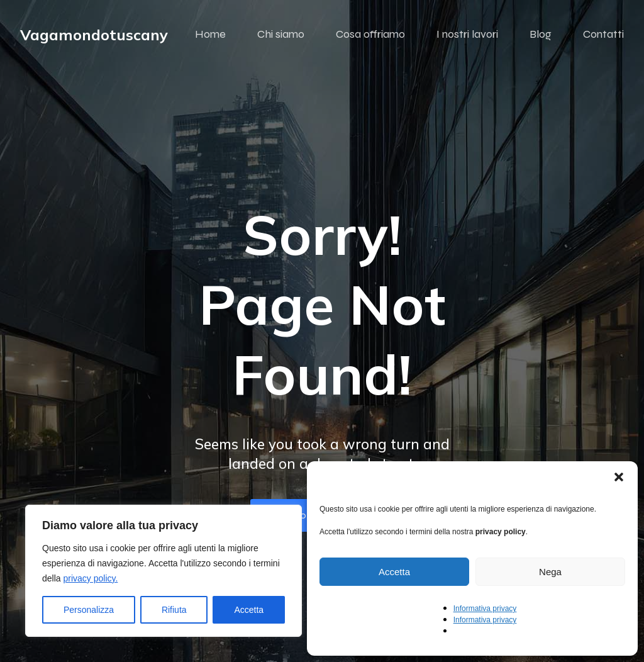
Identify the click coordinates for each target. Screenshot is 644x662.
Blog (541, 35)
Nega (550, 572)
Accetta (249, 610)
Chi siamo (281, 35)
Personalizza (89, 610)
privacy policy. (90, 578)
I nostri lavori (467, 35)
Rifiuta (174, 610)
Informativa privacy (485, 609)
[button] (619, 477)
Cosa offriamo (370, 35)
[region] (164, 571)
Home (210, 35)
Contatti (603, 35)
